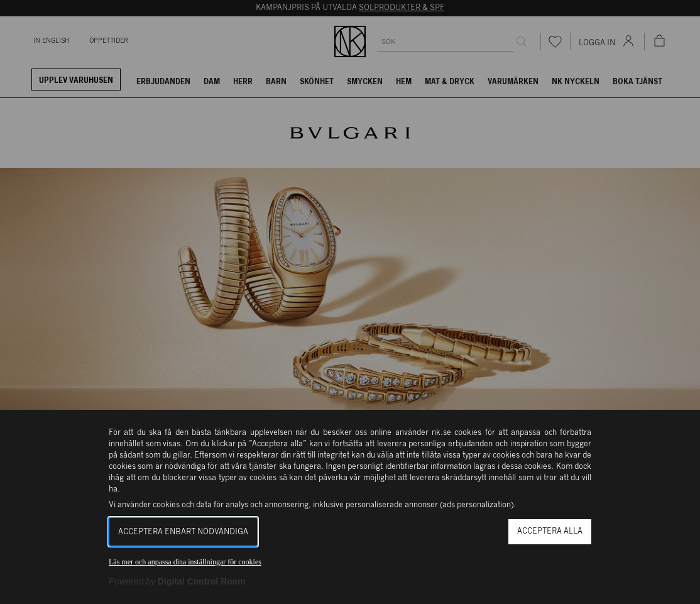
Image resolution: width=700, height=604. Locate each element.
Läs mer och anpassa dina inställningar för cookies (185, 562)
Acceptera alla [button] (550, 531)
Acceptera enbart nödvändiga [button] (183, 532)
